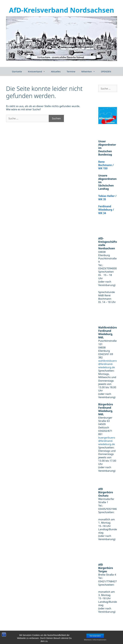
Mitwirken (90, 71)
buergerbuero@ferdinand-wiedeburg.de (107, 441)
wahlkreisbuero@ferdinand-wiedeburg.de (108, 364)
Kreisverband (38, 71)
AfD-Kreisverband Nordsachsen (61, 10)
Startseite (17, 71)
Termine (71, 71)
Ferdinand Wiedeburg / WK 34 (106, 210)
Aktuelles (56, 71)
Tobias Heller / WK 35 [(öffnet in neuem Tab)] (107, 198)
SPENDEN (106, 71)
